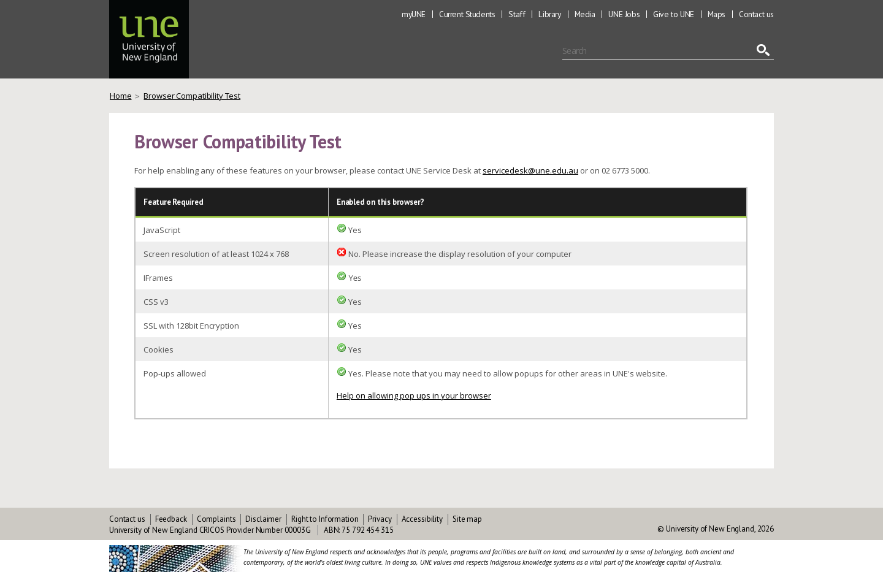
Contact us (756, 14)
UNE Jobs (624, 14)
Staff (517, 14)
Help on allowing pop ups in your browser (414, 395)
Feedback (171, 519)
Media (585, 14)
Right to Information (325, 519)
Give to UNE (674, 14)
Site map (467, 519)
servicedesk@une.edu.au (530, 170)
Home (120, 96)
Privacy (380, 519)
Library (549, 14)
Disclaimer (263, 519)
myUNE (414, 14)
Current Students (467, 14)
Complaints (216, 519)
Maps (717, 14)
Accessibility (422, 519)
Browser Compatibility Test (192, 96)
